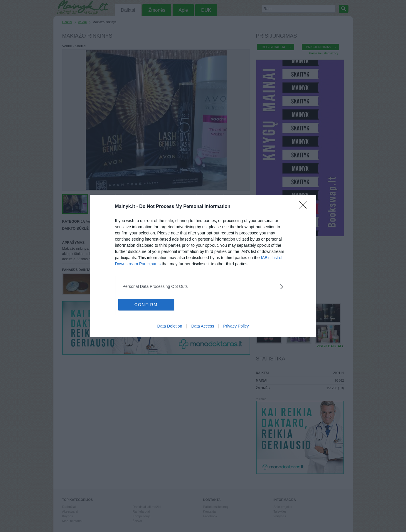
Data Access (203, 326)
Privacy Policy (236, 326)
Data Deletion (170, 326)
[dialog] (203, 266)
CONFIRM (146, 304)
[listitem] (203, 287)
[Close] (305, 207)
